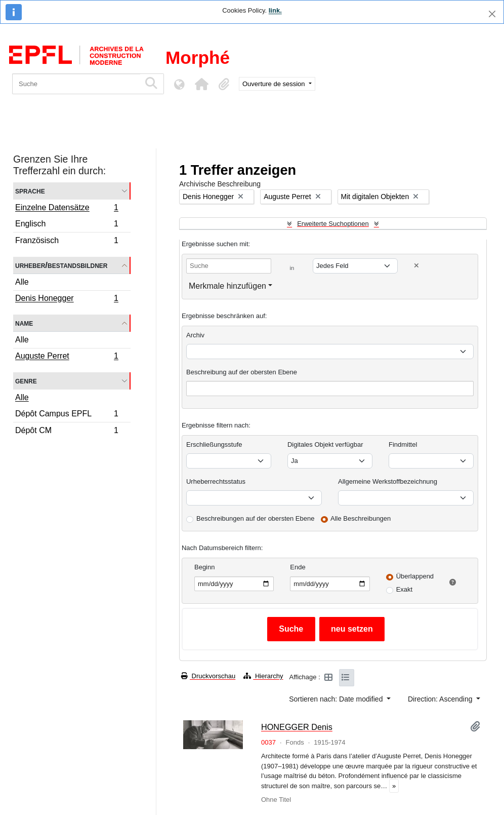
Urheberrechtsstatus (216, 481)
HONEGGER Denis (297, 727)
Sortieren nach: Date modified (337, 699)
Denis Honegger (67, 299)
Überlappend (415, 576)
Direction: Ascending (441, 699)
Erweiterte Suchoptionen (333, 224)
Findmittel (403, 444)
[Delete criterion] (416, 266)
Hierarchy (263, 676)
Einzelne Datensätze (67, 209)
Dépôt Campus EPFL (67, 415)
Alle (22, 282)
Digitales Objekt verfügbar (325, 444)
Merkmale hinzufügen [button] (227, 286)
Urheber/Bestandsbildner (61, 265)
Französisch (67, 242)
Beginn (204, 567)
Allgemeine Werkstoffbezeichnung (388, 481)
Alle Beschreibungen (361, 518)
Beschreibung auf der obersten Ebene (242, 372)
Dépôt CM (67, 432)
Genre (26, 381)
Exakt (405, 589)
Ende (298, 567)
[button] (201, 84)
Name (24, 323)
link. (275, 10)
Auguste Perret (67, 357)
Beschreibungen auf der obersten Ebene (255, 518)
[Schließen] (492, 14)
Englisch (67, 225)
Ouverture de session (275, 84)
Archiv (195, 335)
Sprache (30, 191)
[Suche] (76, 84)
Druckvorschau (208, 676)
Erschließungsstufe (214, 444)
